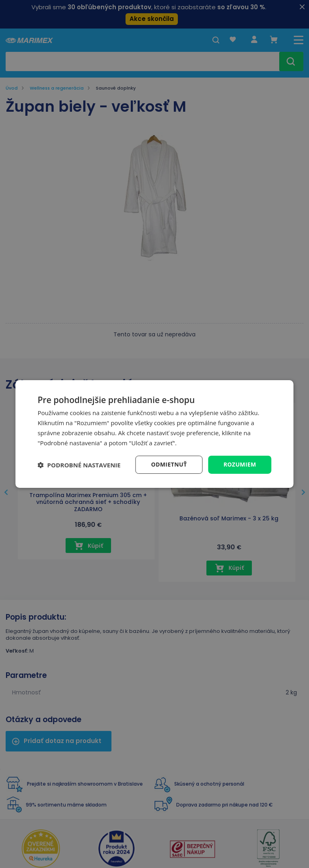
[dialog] (154, 434)
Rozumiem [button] (240, 464)
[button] (79, 465)
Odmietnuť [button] (169, 464)
